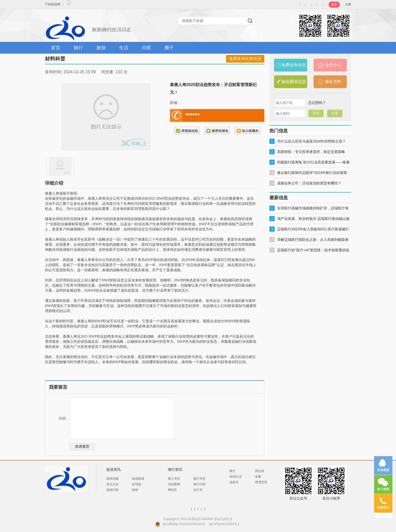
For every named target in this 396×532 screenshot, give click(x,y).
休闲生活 (236, 477)
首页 (56, 48)
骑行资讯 (175, 469)
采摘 (258, 477)
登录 (334, 5)
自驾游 (137, 484)
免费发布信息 (294, 65)
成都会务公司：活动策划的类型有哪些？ (309, 183)
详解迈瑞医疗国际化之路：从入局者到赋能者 (313, 240)
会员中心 (333, 65)
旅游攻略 (113, 479)
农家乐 (234, 482)
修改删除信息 (294, 82)
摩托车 (172, 490)
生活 (124, 48)
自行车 (198, 490)
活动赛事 (174, 484)
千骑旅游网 (53, 4)
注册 (348, 4)
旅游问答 (113, 490)
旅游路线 (138, 479)
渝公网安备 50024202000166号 (184, 524)
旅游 (101, 48)
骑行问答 (200, 484)
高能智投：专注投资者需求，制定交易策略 (311, 152)
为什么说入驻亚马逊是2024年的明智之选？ (311, 141)
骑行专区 (200, 479)
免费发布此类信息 (245, 59)
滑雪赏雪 (261, 482)
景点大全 (113, 484)
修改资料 (333, 82)
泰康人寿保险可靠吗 (61, 193)
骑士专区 (174, 479)
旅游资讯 (114, 469)
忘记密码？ (317, 103)
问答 (146, 48)
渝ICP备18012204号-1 (224, 524)
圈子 (169, 48)
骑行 (78, 48)
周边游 (259, 471)
